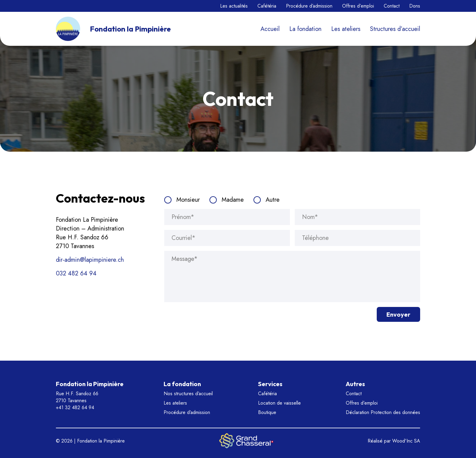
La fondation (305, 29)
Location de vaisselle (279, 403)
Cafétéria (267, 6)
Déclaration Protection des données (383, 412)
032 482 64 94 (76, 273)
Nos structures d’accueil (188, 394)
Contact (392, 6)
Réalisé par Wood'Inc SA (394, 441)
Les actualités (234, 6)
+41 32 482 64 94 (75, 407)
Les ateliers (346, 29)
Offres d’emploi (358, 6)
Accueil (270, 29)
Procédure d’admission (309, 6)
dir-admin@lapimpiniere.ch (90, 260)
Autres (355, 384)
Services (270, 384)
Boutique (267, 412)
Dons (415, 6)
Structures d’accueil (395, 29)
